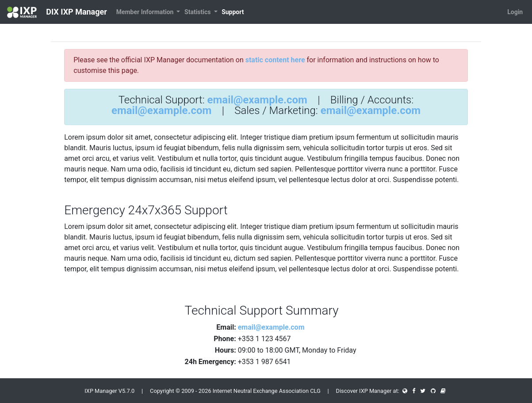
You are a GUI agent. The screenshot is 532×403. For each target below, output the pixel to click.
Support (233, 12)
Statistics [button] (198, 12)
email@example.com (257, 100)
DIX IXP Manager (57, 12)
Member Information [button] (146, 12)
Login (515, 12)
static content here (275, 60)
